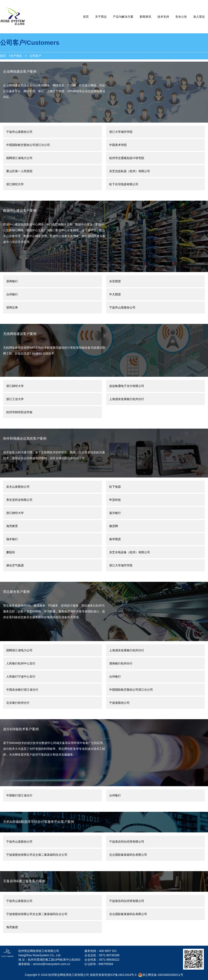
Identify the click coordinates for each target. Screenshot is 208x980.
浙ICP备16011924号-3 (122, 975)
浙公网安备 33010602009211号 (161, 975)
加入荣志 (199, 17)
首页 (86, 17)
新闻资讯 (145, 17)
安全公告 (181, 17)
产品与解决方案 (123, 17)
